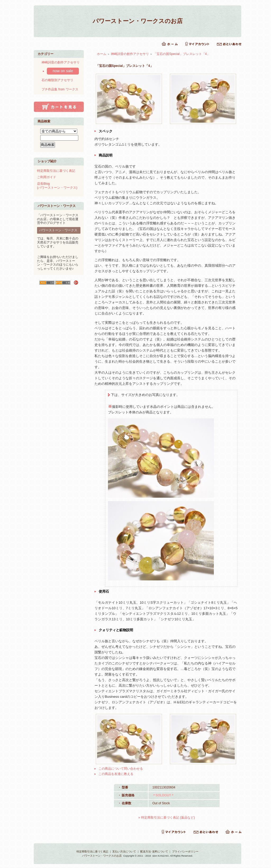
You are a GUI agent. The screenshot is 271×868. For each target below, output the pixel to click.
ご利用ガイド (47, 177)
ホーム (102, 54)
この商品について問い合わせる (121, 769)
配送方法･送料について (154, 851)
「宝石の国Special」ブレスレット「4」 (182, 54)
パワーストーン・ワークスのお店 (138, 21)
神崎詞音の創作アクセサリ (61, 62)
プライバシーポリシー (185, 851)
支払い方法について (124, 851)
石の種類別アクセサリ (57, 80)
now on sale (63, 71)
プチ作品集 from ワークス (60, 89)
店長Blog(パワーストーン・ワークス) (57, 186)
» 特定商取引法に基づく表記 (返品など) (167, 818)
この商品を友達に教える (116, 774)
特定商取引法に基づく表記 (56, 171)
